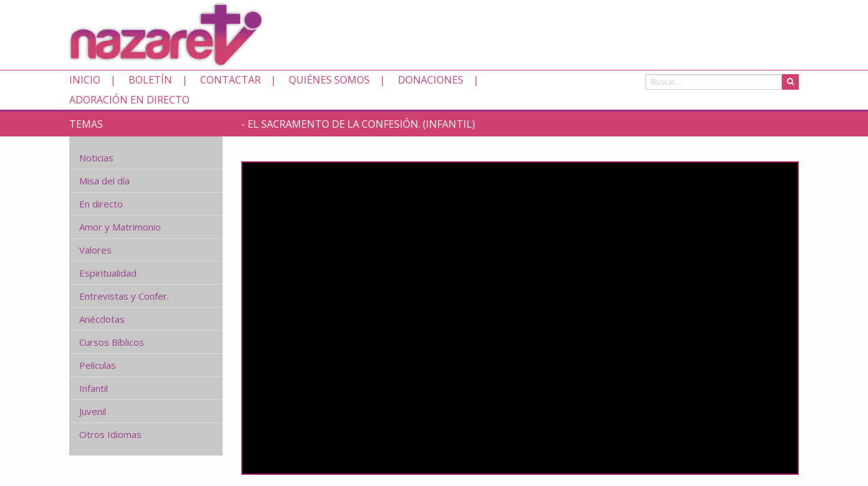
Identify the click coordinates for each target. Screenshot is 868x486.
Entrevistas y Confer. (124, 296)
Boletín (150, 80)
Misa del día (104, 181)
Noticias (96, 158)
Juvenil (93, 411)
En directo (101, 204)
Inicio (85, 80)
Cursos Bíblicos (112, 342)
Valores (95, 250)
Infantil (94, 388)
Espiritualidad (108, 273)
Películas (98, 365)
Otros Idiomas (110, 434)
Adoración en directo (129, 100)
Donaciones (431, 80)
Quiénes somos (329, 80)
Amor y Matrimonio (120, 227)
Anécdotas (102, 319)
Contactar (230, 80)
